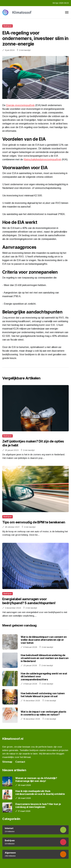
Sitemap (7, 762)
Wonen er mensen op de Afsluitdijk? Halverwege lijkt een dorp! (36, 780)
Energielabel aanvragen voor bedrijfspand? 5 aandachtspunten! (29, 601)
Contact (20, 762)
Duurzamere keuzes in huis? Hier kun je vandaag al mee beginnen (38, 806)
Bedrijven (8, 26)
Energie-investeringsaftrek (20, 105)
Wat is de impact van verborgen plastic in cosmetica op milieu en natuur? (44, 713)
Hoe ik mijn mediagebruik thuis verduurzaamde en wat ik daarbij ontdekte (40, 793)
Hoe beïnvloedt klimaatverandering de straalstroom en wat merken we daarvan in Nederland (45, 658)
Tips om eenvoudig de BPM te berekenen (34, 522)
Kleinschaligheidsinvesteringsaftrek (42, 159)
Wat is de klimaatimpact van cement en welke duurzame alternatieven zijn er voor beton (44, 640)
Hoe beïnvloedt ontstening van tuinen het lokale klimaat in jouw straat (43, 695)
